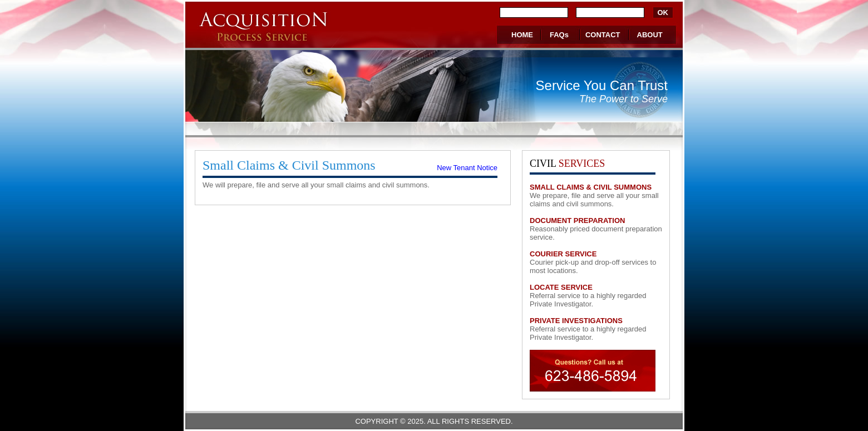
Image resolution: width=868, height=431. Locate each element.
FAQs (559, 35)
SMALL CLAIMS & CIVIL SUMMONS (591, 187)
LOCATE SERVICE (561, 287)
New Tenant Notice (467, 168)
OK (663, 13)
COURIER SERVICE (563, 254)
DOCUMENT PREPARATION (577, 221)
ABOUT (650, 35)
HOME (522, 35)
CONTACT (603, 35)
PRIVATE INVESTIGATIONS (576, 321)
